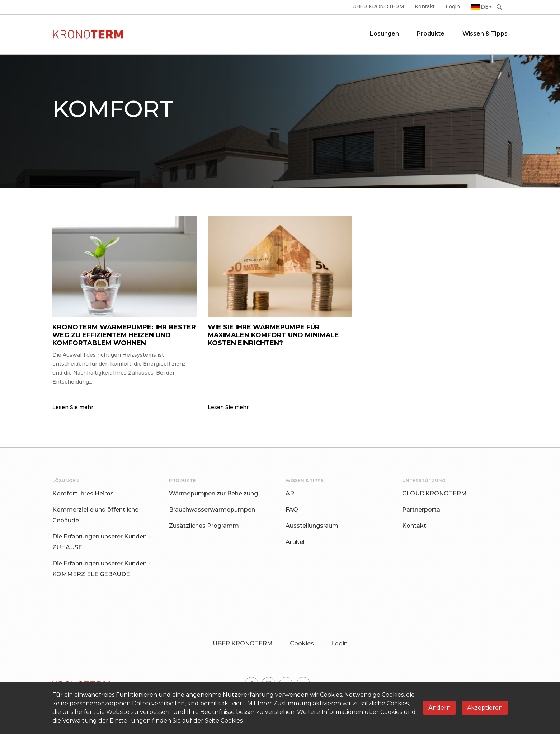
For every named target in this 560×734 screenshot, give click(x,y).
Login (453, 7)
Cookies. (232, 721)
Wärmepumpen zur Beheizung (213, 493)
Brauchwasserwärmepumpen (212, 510)
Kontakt (425, 7)
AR (290, 493)
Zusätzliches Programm (204, 526)
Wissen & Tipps (485, 34)
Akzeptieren (485, 708)
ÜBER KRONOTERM (378, 7)
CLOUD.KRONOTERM (434, 493)
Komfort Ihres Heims (83, 493)
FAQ (292, 510)
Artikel (295, 542)
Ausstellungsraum (312, 526)
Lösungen (384, 34)
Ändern (439, 708)
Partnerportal (422, 510)
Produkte (431, 34)
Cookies (302, 643)
